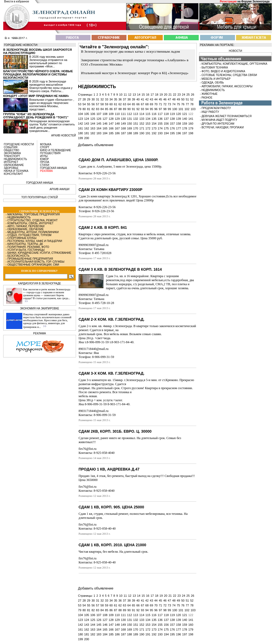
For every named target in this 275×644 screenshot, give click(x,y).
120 (179, 114)
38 (129, 99)
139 (179, 119)
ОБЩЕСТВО (12, 150)
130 (123, 119)
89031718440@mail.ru (94, 349)
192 (154, 133)
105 (86, 114)
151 (136, 124)
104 (81, 114)
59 (107, 104)
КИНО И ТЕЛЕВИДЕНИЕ (55, 150)
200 (86, 138)
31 (97, 99)
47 (169, 99)
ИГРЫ (44, 156)
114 (142, 114)
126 (99, 119)
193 (160, 133)
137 (166, 119)
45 (160, 99)
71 (160, 104)
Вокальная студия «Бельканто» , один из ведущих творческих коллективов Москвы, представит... (52, 104)
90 (129, 109)
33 (107, 99)
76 (183, 104)
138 (172, 119)
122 (191, 114)
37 (125, 99)
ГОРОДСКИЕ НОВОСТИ (19, 144)
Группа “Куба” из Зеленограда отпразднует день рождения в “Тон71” (36, 116)
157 (172, 124)
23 (179, 95)
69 (151, 104)
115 (148, 114)
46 (165, 99)
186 (117, 133)
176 (172, 128)
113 (136, 114)
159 (184, 124)
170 (136, 128)
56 (93, 104)
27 (80, 99)
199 (81, 138)
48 (174, 99)
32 (102, 99)
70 (156, 104)
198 (191, 133)
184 (105, 133)
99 (169, 109)
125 (93, 119)
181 (86, 133)
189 (136, 133)
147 (111, 124)
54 (84, 104)
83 (97, 109)
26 (193, 95)
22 (175, 95)
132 (136, 119)
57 (97, 104)
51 (187, 99)
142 (81, 124)
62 (120, 104)
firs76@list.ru (88, 449)
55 (89, 104)
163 (93, 128)
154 (154, 124)
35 (115, 99)
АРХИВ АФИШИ (60, 189)
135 (154, 119)
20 (166, 95)
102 (187, 109)
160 (191, 124)
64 (129, 104)
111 (123, 114)
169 (129, 128)
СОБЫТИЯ (11, 147)
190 (142, 133)
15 (143, 95)
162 (86, 128)
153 (148, 124)
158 (179, 124)
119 (172, 114)
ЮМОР (44, 159)
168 (123, 128)
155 (160, 124)
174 (160, 128)
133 (142, 119)
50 (183, 99)
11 (125, 95)
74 (174, 104)
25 (188, 95)
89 (125, 109)
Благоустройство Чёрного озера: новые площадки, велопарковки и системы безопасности (38, 74)
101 (181, 109)
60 (111, 104)
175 (166, 128)
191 (148, 133)
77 (187, 104)
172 (148, 128)
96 (156, 109)
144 (93, 124)
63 (125, 104)
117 (160, 114)
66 (138, 104)
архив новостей (63, 135)
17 (152, 95)
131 (129, 119)
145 (99, 124)
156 (166, 124)
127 (105, 119)
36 (120, 99)
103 (193, 109)
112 (129, 114)
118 (166, 114)
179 (191, 128)
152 (142, 124)
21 (170, 95)
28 (84, 99)
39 (133, 99)
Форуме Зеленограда (255, 1)
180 (81, 133)
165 (105, 128)
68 (147, 104)
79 (80, 109)
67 (142, 104)
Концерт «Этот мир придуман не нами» (36, 96)
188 (129, 133)
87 (115, 109)
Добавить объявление (96, 145)
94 (147, 109)
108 (105, 114)
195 (172, 133)
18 (157, 95)
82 (93, 109)
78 (192, 104)
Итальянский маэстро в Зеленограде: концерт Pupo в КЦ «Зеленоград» (135, 73)
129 (117, 119)
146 (105, 124)
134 (148, 119)
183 (99, 133)
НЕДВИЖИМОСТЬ (15, 159)
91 (133, 109)
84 (102, 109)
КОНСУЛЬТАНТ (13, 174)
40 (138, 99)
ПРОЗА (45, 162)
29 (89, 99)
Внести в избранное (17, 1)
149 (123, 124)
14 (139, 95)
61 (115, 104)
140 (184, 119)
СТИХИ (45, 165)
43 (151, 99)
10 (121, 95)
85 (107, 109)
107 (99, 114)
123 (81, 119)
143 (86, 124)
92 (138, 109)
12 (130, 95)
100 (175, 109)
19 (161, 95)
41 (142, 99)
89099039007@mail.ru (94, 245)
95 (151, 109)
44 (156, 99)
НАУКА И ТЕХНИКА (16, 171)
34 (111, 99)
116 (154, 114)
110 (117, 114)
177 (179, 128)
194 (166, 133)
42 (147, 99)
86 (111, 109)
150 (129, 124)
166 (111, 128)
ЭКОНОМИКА (12, 153)
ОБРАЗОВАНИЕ (14, 165)
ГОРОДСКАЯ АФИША (53, 168)
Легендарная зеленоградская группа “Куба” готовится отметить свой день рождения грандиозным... (52, 126)
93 (142, 109)
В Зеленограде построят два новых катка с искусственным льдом (131, 51)
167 (117, 128)
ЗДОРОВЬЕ (11, 168)
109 (111, 114)
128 (111, 119)
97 (160, 109)
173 (154, 128)
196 (179, 133)
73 (169, 104)
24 (183, 95)
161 (81, 128)
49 (178, 99)
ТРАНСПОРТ (12, 156)
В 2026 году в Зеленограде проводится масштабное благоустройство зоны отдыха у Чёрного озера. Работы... (51, 86)
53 (80, 104)
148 (117, 124)
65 (133, 104)
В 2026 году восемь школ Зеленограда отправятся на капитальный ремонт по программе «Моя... (48, 61)
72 (165, 104)
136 (160, 119)
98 (165, 109)
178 (184, 128)
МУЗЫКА (46, 144)
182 (93, 133)
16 (148, 95)
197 (184, 133)
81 (89, 109)
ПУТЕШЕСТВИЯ (50, 153)
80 (84, 109)
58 (102, 104)
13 (134, 95)
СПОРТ (45, 147)
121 (184, 114)
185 (111, 133)
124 (86, 119)
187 (123, 133)
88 (120, 109)
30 (93, 99)
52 (192, 99)
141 (191, 119)
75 (178, 104)
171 (142, 128)
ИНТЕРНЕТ (11, 162)
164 (99, 128)
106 (93, 114)
